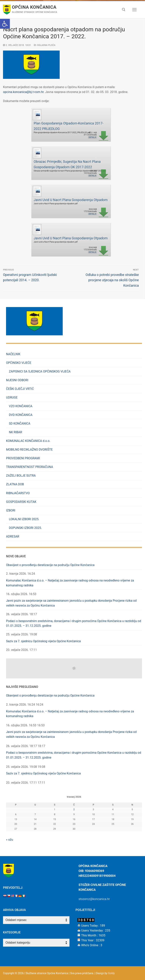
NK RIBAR (15, 432)
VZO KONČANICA (21, 406)
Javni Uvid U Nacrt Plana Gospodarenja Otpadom (71, 200)
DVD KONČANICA (21, 415)
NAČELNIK (13, 354)
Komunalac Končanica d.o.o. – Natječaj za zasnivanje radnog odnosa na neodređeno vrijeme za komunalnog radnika (70, 583)
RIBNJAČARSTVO (18, 493)
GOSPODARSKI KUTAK (21, 502)
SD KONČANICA (20, 424)
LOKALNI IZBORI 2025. (24, 519)
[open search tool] (124, 10)
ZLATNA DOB (15, 484)
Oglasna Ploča (45, 45)
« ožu (10, 840)
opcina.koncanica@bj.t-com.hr (23, 92)
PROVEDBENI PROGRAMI (23, 458)
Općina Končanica (34, 7)
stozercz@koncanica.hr (94, 899)
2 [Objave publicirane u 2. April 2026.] (74, 809)
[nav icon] (134, 10)
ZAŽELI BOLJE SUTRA (21, 476)
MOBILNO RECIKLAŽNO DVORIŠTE (29, 450)
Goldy (111, 973)
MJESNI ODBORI (17, 380)
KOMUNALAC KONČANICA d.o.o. (28, 441)
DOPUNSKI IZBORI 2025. (25, 528)
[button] (5, 24)
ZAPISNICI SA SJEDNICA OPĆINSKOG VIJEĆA (40, 371)
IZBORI (11, 510)
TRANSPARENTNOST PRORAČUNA (30, 467)
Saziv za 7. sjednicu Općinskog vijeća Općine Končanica (43, 641)
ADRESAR (13, 536)
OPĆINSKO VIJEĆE (19, 363)
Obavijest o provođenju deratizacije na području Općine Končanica (50, 565)
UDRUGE (12, 397)
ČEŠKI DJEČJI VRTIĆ (20, 389)
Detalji (92, 137)
